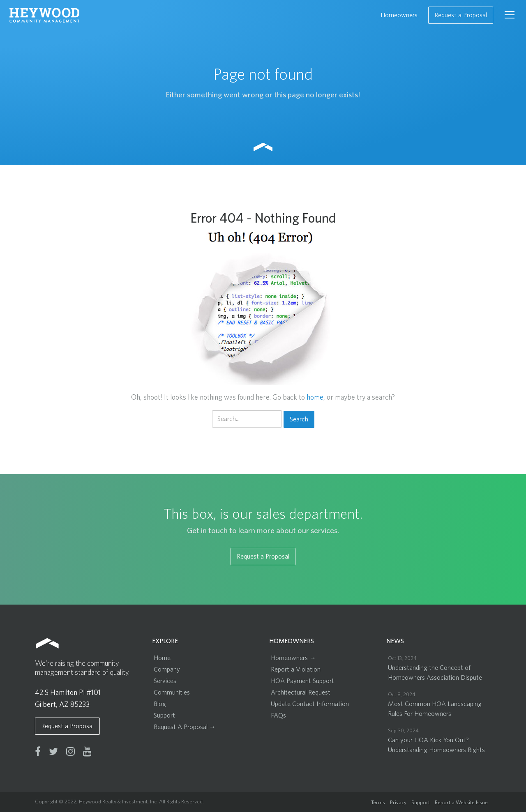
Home (162, 658)
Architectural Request (301, 692)
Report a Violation (296, 669)
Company (167, 669)
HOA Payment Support (302, 681)
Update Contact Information (310, 704)
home (315, 398)
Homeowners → (293, 658)
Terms (378, 803)
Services (165, 681)
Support (164, 715)
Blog (160, 704)
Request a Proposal (461, 15)
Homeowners (399, 15)
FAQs (278, 715)
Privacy (398, 803)
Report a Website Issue (461, 803)
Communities (172, 692)
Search (299, 419)
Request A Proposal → (185, 727)
